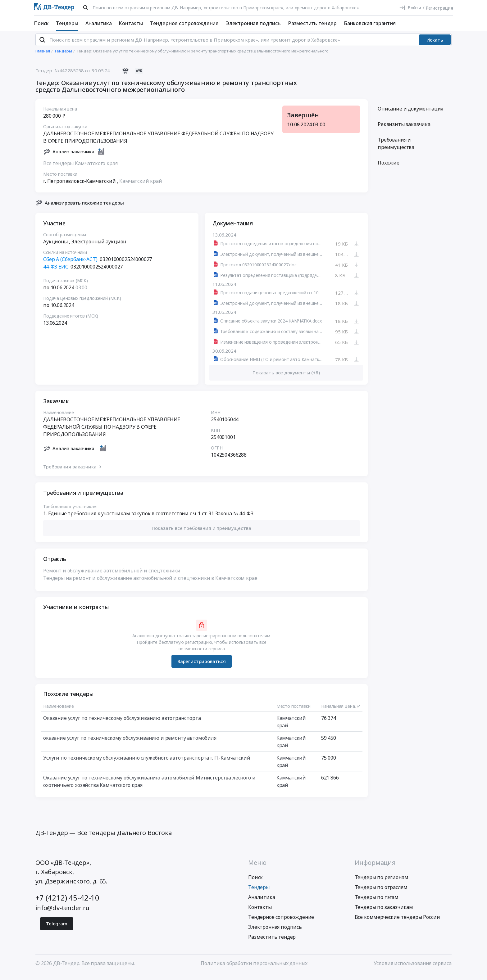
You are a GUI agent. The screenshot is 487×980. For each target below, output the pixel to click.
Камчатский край (141, 186)
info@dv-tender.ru (62, 913)
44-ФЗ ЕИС (56, 272)
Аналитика (99, 23)
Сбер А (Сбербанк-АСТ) (70, 264)
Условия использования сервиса (413, 969)
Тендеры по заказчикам (384, 912)
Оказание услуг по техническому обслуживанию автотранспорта (122, 723)
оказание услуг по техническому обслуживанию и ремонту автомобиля (130, 743)
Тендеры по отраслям (381, 892)
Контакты (131, 23)
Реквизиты (404, 129)
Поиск (41, 23)
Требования (396, 149)
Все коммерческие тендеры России (397, 922)
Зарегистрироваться (202, 666)
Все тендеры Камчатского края (80, 168)
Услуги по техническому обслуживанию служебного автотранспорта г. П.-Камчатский (147, 763)
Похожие (389, 168)
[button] (202, 533)
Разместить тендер (312, 23)
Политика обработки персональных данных (254, 969)
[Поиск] (85, 7)
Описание (410, 114)
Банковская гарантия (370, 23)
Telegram (57, 929)
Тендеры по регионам (382, 883)
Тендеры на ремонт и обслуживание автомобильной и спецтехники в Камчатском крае (150, 583)
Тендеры (67, 23)
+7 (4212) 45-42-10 (67, 903)
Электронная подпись (253, 23)
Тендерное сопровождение (184, 23)
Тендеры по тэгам (377, 902)
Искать (435, 45)
